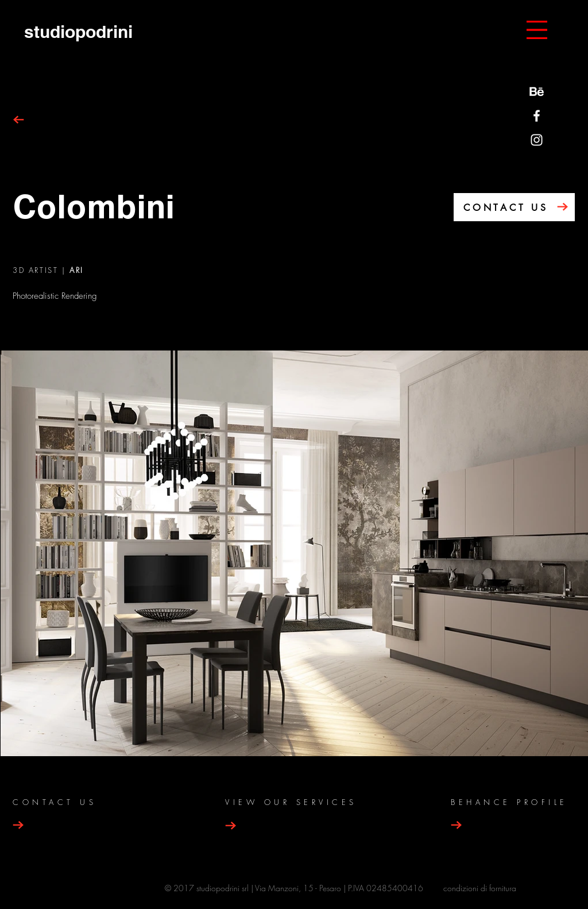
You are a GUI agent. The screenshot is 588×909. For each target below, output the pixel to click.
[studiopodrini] (78, 31)
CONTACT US (506, 208)
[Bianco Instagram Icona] (537, 140)
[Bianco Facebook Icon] (537, 116)
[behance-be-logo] (537, 92)
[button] (537, 30)
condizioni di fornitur (477, 888)
